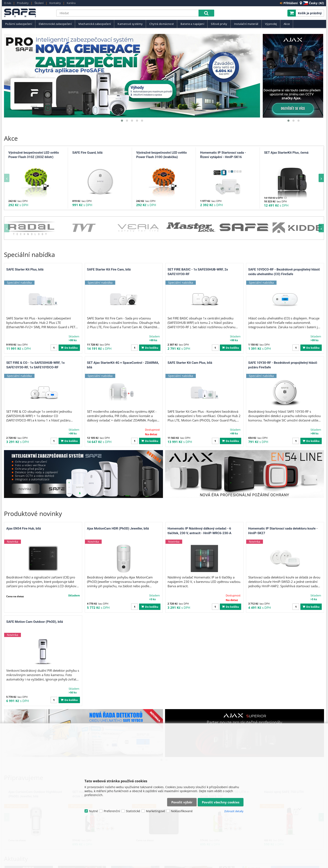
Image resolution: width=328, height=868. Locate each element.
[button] (122, 121)
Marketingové (156, 811)
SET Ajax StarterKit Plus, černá (286, 153)
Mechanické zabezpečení (95, 24)
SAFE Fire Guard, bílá (87, 153)
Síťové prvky (219, 24)
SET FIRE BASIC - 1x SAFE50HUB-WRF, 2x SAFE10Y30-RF (198, 272)
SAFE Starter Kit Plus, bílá (25, 269)
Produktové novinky (33, 420)
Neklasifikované (182, 811)
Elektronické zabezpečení (55, 24)
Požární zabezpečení (19, 24)
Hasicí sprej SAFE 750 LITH (284, 605)
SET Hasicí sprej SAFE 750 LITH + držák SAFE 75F (224, 608)
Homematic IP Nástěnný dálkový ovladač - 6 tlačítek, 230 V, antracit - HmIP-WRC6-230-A (199, 438)
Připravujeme (24, 591)
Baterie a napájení (192, 24)
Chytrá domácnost (162, 24)
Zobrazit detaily (234, 811)
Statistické (133, 811)
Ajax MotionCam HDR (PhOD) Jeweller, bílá (118, 435)
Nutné (94, 811)
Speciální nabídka (29, 255)
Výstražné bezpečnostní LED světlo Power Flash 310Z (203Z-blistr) (34, 155)
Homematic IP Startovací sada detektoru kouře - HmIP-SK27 (283, 438)
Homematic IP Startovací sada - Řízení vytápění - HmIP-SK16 (223, 155)
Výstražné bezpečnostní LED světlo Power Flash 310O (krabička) (161, 155)
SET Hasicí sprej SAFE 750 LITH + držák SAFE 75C (97, 608)
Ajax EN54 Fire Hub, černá (155, 605)
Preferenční (112, 811)
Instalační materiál (246, 24)
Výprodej (271, 24)
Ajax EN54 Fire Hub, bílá (24, 435)
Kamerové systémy (130, 24)
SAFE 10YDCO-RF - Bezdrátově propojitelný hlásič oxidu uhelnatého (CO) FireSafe (284, 272)
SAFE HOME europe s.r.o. (28, 13)
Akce (287, 24)
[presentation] (7, 178)
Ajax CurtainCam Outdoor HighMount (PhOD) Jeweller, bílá (35, 608)
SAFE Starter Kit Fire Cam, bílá (109, 269)
